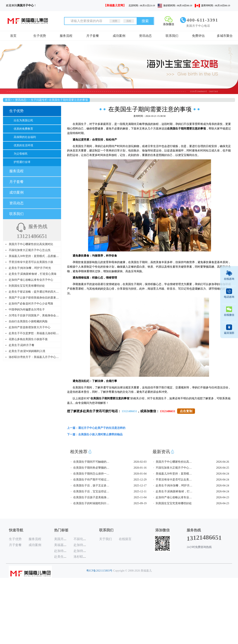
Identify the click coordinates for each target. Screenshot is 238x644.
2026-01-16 (140, 468)
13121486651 (129, 411)
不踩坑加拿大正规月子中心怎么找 (30, 250)
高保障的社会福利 (25, 137)
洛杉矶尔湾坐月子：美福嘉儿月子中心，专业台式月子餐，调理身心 (50, 357)
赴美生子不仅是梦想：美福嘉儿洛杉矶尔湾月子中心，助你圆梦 (48, 333)
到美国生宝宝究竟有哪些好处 (27, 286)
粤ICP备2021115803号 (99, 571)
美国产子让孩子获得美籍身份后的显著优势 (35, 298)
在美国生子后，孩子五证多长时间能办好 (92, 486)
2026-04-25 (223, 468)
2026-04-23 (223, 497)
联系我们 (172, 36)
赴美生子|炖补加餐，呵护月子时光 (30, 268)
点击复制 (186, 411)
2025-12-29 (140, 480)
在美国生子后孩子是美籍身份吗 (92, 497)
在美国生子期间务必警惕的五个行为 (92, 468)
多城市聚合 (225, 36)
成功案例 (119, 36)
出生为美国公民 (23, 120)
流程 (129, 21)
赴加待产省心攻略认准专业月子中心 (31, 280)
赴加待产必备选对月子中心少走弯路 (31, 304)
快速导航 (16, 530)
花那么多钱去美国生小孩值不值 (28, 339)
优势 (115, 21)
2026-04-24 (223, 474)
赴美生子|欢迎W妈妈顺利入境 (27, 351)
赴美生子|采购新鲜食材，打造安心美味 (33, 274)
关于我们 (106, 539)
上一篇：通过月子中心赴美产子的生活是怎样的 (96, 428)
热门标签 (61, 530)
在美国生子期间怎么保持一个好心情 (92, 474)
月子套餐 (93, 36)
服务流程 (66, 36)
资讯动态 (145, 36)
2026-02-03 (140, 462)
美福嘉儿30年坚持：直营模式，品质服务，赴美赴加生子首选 (46, 256)
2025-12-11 (140, 491)
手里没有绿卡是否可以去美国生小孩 (31, 262)
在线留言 (125, 539)
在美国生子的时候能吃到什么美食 (92, 503)
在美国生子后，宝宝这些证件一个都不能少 (92, 491)
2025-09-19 (140, 503)
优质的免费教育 (23, 129)
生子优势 (40, 36)
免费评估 (198, 36)
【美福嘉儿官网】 (115, 5)
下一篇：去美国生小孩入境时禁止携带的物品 (95, 434)
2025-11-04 (140, 497)
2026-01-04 (140, 474)
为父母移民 (21, 154)
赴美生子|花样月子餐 (22, 345)
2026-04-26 (223, 462)
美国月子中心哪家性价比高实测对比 (31, 244)
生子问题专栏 (39, 100)
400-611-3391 (202, 20)
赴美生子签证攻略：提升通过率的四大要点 (35, 292)
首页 (13, 36)
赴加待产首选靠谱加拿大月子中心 (30, 327)
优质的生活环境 (23, 145)
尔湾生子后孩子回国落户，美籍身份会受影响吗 (38, 315)
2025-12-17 (140, 486)
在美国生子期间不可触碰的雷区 (92, 462)
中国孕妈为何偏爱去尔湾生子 (27, 310)
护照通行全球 (22, 162)
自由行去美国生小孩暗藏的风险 (28, 321)
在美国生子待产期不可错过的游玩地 (92, 480)
